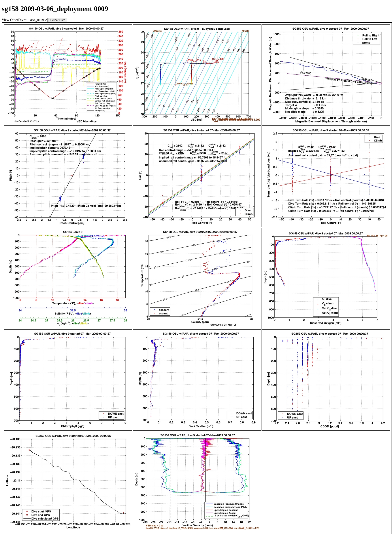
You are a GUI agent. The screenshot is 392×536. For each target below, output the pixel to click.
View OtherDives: (15, 20)
